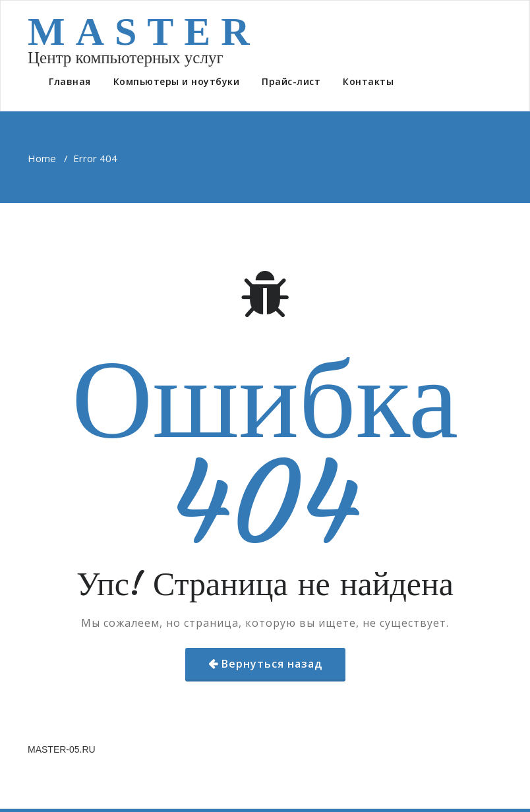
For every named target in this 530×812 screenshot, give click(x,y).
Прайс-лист (291, 81)
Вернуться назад (272, 664)
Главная (70, 81)
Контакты (368, 81)
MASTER (144, 32)
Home (42, 158)
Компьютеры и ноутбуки (177, 81)
